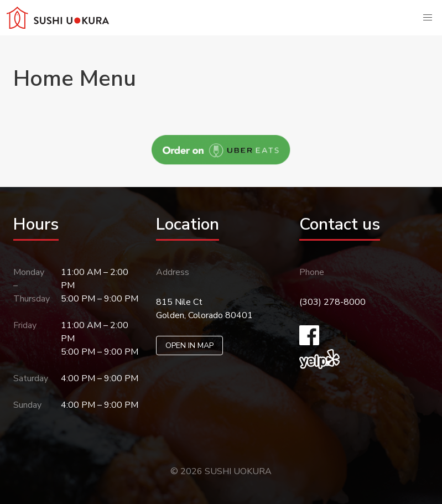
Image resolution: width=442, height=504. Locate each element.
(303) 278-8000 (332, 302)
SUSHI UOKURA (238, 471)
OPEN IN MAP (189, 345)
